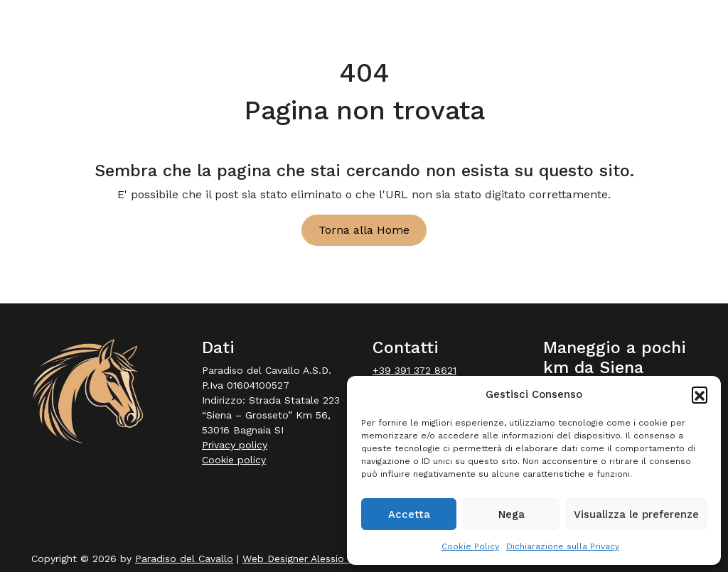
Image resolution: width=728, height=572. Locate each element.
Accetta (409, 514)
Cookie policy (234, 460)
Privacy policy (235, 445)
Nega (512, 514)
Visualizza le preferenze (636, 514)
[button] (700, 394)
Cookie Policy (470, 546)
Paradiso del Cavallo (184, 558)
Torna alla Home (364, 230)
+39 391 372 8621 (414, 370)
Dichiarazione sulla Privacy (563, 546)
